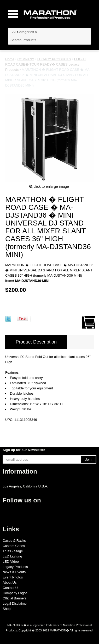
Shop (7, 609)
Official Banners (15, 598)
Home (10, 59)
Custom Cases (14, 546)
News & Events (14, 572)
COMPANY (26, 59)
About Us (10, 583)
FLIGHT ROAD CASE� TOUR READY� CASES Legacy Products (46, 64)
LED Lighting (12, 556)
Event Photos (13, 577)
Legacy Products (15, 567)
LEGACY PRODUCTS (54, 59)
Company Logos (15, 593)
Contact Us (11, 588)
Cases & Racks (14, 541)
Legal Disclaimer (15, 603)
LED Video (11, 562)
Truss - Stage (13, 551)
